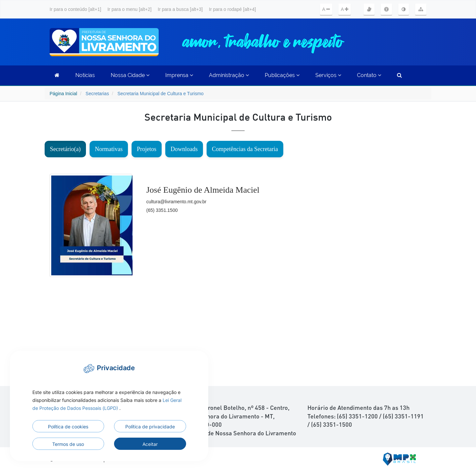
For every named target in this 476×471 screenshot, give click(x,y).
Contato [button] (369, 75)
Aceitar (150, 444)
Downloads (184, 149)
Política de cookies (68, 427)
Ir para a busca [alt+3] (180, 9)
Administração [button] (229, 75)
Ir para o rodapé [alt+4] (232, 9)
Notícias (85, 75)
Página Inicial (63, 94)
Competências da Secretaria (245, 149)
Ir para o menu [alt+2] (129, 9)
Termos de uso (68, 444)
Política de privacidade (150, 427)
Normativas (109, 149)
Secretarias (97, 94)
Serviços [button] (328, 75)
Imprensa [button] (179, 75)
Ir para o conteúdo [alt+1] (75, 9)
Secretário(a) (65, 149)
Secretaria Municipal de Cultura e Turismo (160, 94)
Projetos (147, 149)
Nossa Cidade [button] (130, 75)
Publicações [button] (282, 75)
